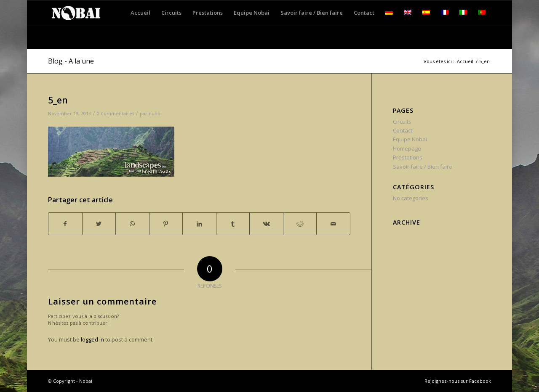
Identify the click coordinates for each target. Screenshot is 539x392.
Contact (403, 130)
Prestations (408, 157)
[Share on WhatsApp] (132, 224)
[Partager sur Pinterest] (166, 224)
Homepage (407, 148)
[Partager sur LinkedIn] (199, 224)
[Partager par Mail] (333, 224)
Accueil (465, 61)
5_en (58, 100)
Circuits (402, 122)
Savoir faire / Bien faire (423, 167)
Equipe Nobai (410, 139)
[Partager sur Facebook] (65, 224)
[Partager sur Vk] (266, 224)
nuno (155, 114)
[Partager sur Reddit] (300, 224)
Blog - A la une (71, 61)
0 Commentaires (115, 114)
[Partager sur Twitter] (99, 224)
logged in (92, 339)
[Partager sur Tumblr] (233, 224)
